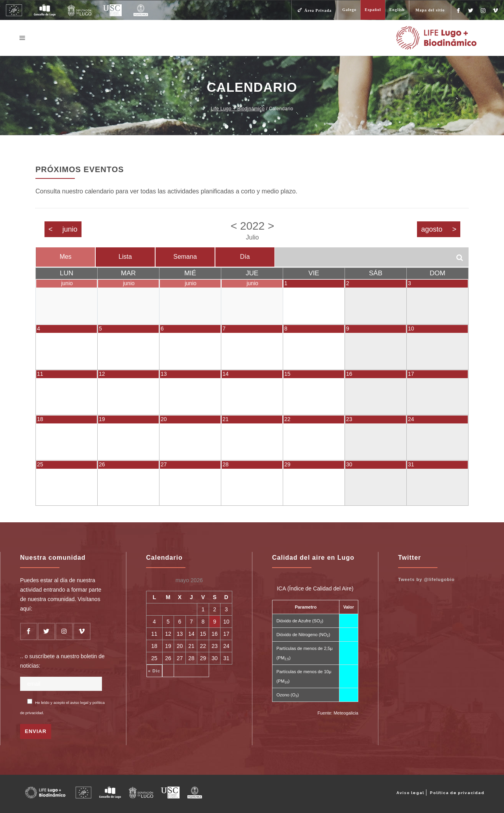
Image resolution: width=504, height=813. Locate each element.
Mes (65, 257)
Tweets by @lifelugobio (426, 579)
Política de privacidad (457, 793)
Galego (349, 10)
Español (373, 10)
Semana (185, 257)
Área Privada (318, 10)
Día (245, 257)
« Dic (154, 671)
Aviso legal (410, 793)
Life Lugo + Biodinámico (238, 109)
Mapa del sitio (430, 10)
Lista (125, 257)
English (397, 10)
